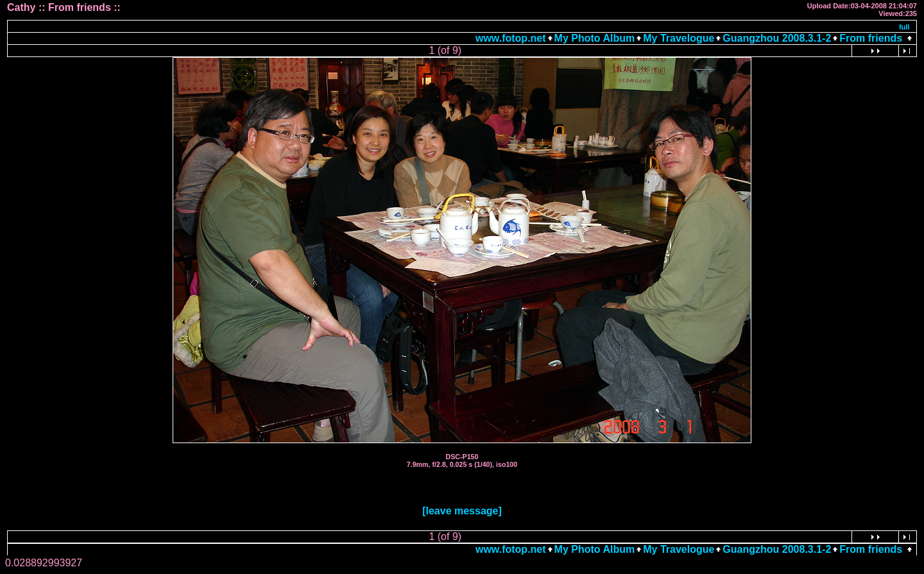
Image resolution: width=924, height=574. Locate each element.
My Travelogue (679, 38)
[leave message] (462, 511)
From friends (871, 38)
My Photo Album (595, 38)
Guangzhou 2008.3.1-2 (777, 38)
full (904, 27)
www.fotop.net (511, 38)
